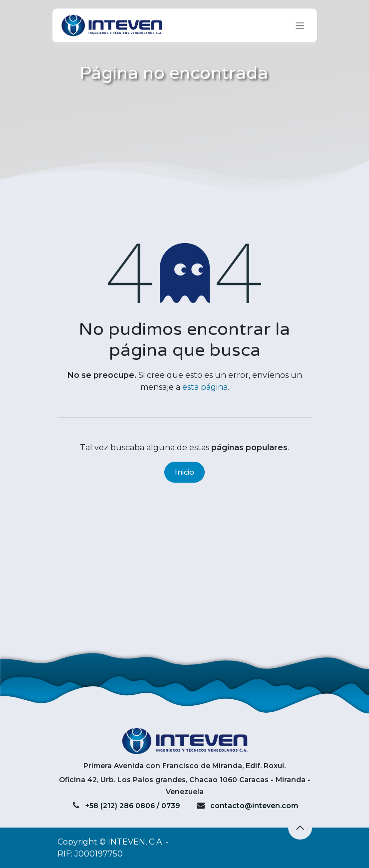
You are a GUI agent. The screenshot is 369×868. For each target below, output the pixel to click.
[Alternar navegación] (300, 25)
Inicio (184, 472)
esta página (205, 387)
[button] (300, 828)
